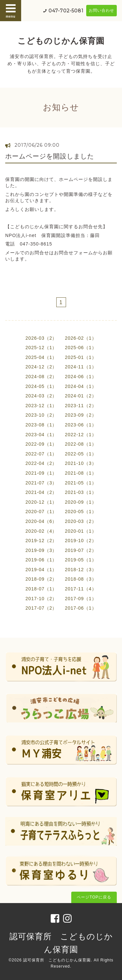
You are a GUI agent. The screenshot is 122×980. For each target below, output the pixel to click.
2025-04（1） (41, 357)
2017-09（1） (81, 599)
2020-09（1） (81, 502)
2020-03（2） (81, 521)
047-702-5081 (66, 11)
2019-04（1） (41, 570)
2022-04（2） (41, 463)
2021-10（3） (81, 463)
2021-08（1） (81, 473)
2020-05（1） (81, 512)
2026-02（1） (81, 338)
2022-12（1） (81, 435)
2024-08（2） (41, 377)
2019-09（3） (41, 550)
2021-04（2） (41, 492)
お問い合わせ (102, 10)
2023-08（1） (41, 425)
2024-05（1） (41, 386)
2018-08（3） (81, 579)
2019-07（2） (81, 550)
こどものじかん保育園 (61, 41)
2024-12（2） (41, 367)
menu (11, 10)
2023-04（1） (41, 435)
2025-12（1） (41, 348)
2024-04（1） (81, 386)
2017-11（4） (81, 589)
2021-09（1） (41, 473)
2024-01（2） (81, 396)
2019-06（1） (41, 560)
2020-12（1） (41, 502)
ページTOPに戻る (94, 897)
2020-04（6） (41, 521)
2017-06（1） (81, 608)
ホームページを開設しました (50, 156)
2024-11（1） (81, 367)
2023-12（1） (41, 406)
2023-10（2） (41, 415)
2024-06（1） (81, 377)
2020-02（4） (41, 531)
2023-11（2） (81, 406)
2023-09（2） (81, 415)
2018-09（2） (41, 579)
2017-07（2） (41, 608)
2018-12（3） (81, 570)
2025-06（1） (81, 348)
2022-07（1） (41, 454)
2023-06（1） (81, 425)
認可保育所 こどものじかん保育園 (57, 960)
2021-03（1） (81, 492)
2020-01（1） (81, 531)
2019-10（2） (81, 541)
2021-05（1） (81, 483)
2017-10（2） (41, 599)
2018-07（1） (41, 589)
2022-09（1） (41, 444)
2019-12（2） (41, 541)
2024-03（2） (41, 396)
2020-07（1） (41, 512)
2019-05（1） (81, 560)
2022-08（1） (81, 444)
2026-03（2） (41, 338)
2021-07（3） (41, 483)
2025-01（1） (81, 357)
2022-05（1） (81, 454)
